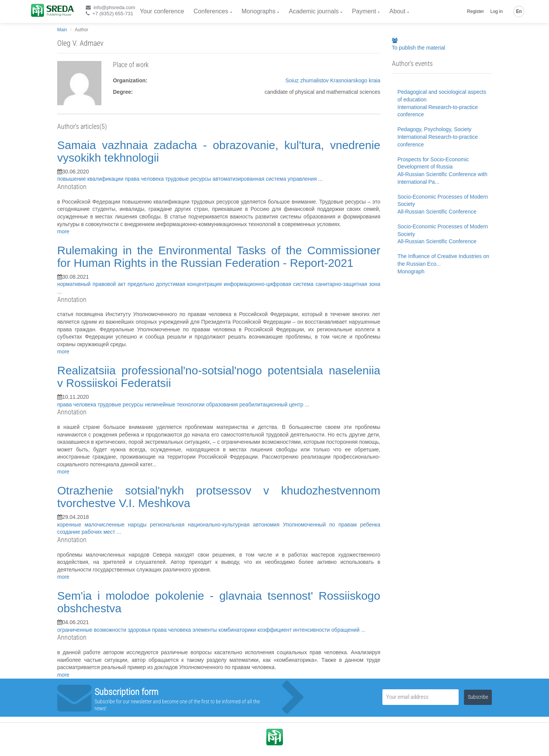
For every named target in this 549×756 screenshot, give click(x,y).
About (397, 11)
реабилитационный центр (272, 404)
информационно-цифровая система (270, 284)
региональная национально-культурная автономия (216, 525)
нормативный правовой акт (92, 284)
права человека (145, 179)
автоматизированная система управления (265, 179)
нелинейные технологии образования (192, 404)
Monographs (259, 11)
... (321, 179)
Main (62, 30)
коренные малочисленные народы (104, 525)
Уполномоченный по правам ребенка (332, 525)
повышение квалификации (91, 179)
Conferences (211, 11)
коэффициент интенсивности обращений (309, 630)
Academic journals (314, 11)
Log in (497, 11)
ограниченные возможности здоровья (105, 630)
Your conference (162, 11)
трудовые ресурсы (189, 179)
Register (476, 11)
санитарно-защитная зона (348, 284)
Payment (364, 11)
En (519, 11)
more (63, 231)
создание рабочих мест (87, 532)
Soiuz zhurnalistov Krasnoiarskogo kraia (333, 80)
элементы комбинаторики (225, 630)
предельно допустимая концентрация (176, 284)
